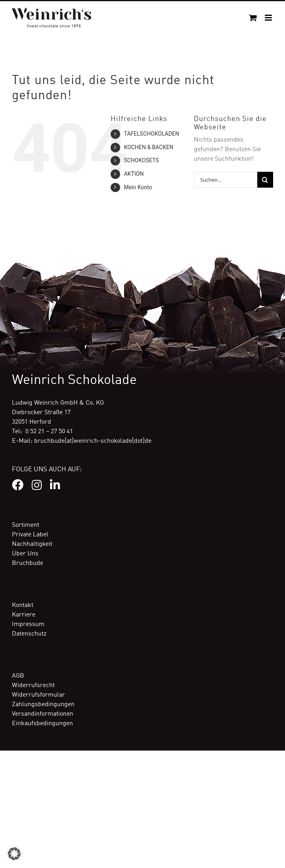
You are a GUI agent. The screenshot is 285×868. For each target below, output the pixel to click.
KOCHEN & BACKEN (149, 147)
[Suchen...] (226, 180)
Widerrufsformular (38, 695)
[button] (14, 854)
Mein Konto (138, 187)
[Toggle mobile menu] (269, 18)
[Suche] (265, 180)
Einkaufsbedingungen (42, 724)
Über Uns (25, 554)
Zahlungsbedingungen (43, 705)
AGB (18, 676)
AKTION (134, 174)
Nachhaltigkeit (32, 544)
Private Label (30, 535)
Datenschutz (29, 634)
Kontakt (23, 605)
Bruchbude (28, 563)
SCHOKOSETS (142, 160)
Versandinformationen (43, 714)
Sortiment (26, 525)
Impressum (28, 624)
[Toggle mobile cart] (253, 18)
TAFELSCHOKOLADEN (152, 134)
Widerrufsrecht (33, 686)
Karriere (24, 615)
